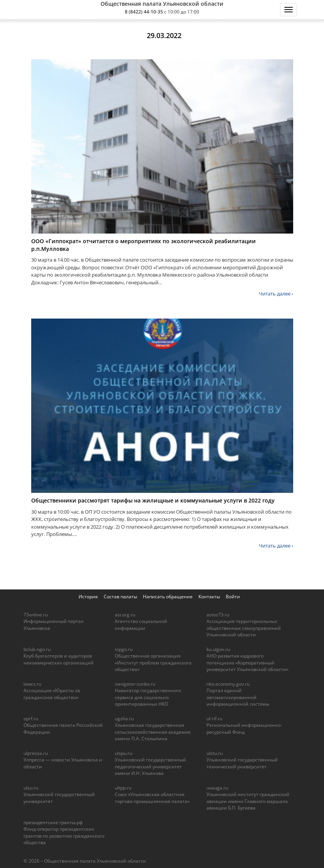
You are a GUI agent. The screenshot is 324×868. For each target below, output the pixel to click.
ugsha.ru (124, 719)
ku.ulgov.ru (218, 649)
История (88, 597)
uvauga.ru (217, 788)
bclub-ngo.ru (37, 649)
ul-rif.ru (214, 719)
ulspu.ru (123, 753)
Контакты (209, 597)
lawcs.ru (32, 684)
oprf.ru (31, 719)
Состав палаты (120, 597)
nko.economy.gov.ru (228, 684)
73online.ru (36, 615)
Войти (233, 597)
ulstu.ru (215, 753)
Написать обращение (168, 597)
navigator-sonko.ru (135, 684)
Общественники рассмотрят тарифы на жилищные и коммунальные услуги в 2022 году (153, 500)
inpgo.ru (124, 649)
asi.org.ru (125, 615)
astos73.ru (218, 615)
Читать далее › (276, 294)
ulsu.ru (31, 788)
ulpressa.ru (36, 753)
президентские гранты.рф (53, 822)
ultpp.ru (123, 788)
